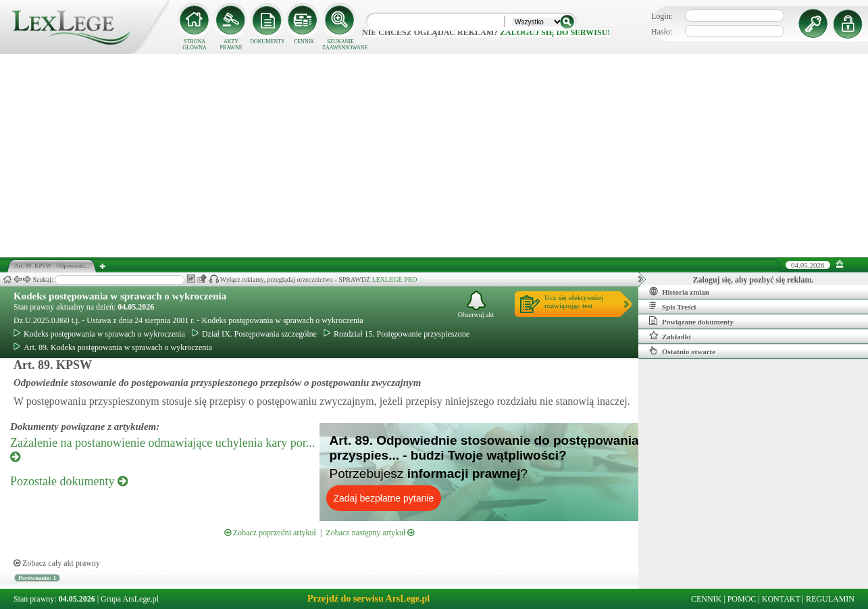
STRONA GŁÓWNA (195, 45)
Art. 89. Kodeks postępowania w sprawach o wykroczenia (113, 347)
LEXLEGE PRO (395, 279)
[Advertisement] (434, 155)
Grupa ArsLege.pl (130, 599)
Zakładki (670, 336)
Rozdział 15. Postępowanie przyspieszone (397, 334)
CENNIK (304, 42)
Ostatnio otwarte (682, 351)
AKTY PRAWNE (231, 45)
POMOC (742, 599)
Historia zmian (679, 291)
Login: (662, 16)
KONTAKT (781, 599)
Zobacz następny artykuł (370, 533)
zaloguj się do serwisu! (555, 32)
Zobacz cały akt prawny (57, 563)
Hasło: (662, 32)
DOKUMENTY (267, 42)
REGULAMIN (830, 599)
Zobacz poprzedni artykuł (270, 533)
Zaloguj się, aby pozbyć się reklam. (754, 280)
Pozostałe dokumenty (69, 481)
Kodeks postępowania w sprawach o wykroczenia (120, 296)
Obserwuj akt (476, 304)
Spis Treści (672, 306)
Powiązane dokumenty (691, 321)
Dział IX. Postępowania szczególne (254, 334)
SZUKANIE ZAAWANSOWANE (340, 45)
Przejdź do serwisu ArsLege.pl (368, 599)
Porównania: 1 (37, 578)
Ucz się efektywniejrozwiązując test (574, 301)
